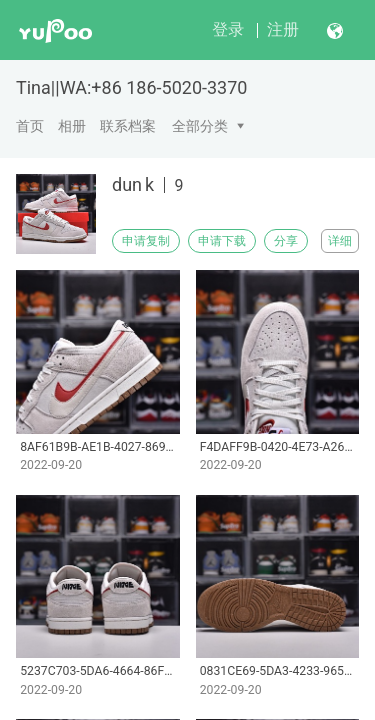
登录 (228, 29)
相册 (72, 126)
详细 (340, 241)
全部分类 (200, 126)
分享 (286, 241)
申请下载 (222, 241)
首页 (30, 126)
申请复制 (146, 241)
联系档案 (128, 126)
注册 (283, 29)
